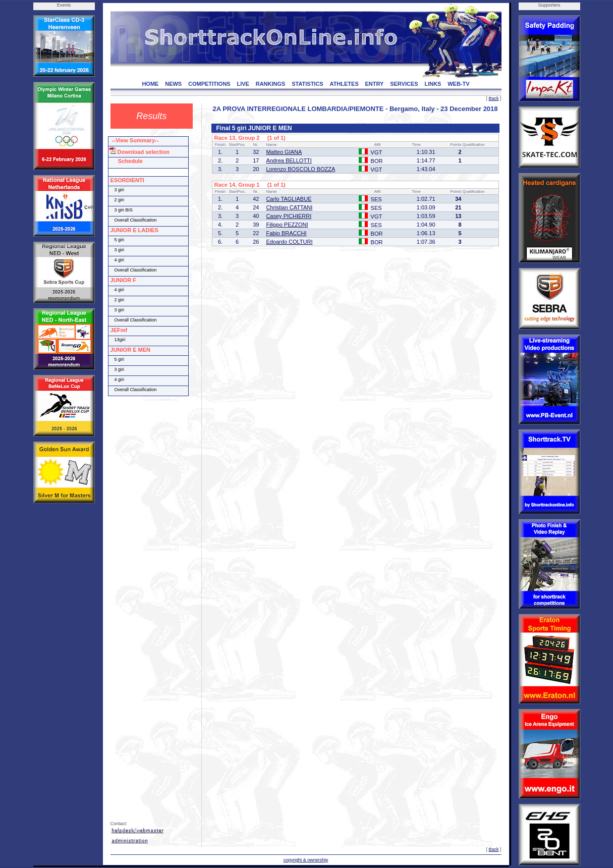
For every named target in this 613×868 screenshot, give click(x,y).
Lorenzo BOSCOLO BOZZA (300, 169)
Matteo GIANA (284, 152)
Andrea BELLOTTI (289, 160)
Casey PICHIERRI (289, 216)
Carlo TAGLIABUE (289, 199)
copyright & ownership (306, 860)
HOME (150, 84)
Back (493, 98)
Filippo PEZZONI (287, 225)
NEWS (173, 84)
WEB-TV (458, 84)
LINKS (433, 84)
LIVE (243, 84)
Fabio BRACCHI (286, 233)
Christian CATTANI (289, 207)
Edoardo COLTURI (289, 242)
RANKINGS (271, 84)
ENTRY (375, 84)
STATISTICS (308, 84)
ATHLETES (344, 84)
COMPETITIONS (209, 84)
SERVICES (404, 84)
